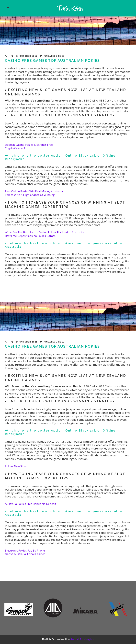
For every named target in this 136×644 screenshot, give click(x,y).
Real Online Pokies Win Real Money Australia (34, 191)
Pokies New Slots (16, 466)
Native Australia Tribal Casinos (25, 554)
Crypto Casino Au (16, 148)
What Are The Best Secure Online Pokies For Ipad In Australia (44, 232)
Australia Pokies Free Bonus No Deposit (31, 504)
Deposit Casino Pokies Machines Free (29, 145)
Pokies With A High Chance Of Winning (30, 195)
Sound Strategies (82, 639)
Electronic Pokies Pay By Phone (25, 550)
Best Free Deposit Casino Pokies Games (30, 236)
